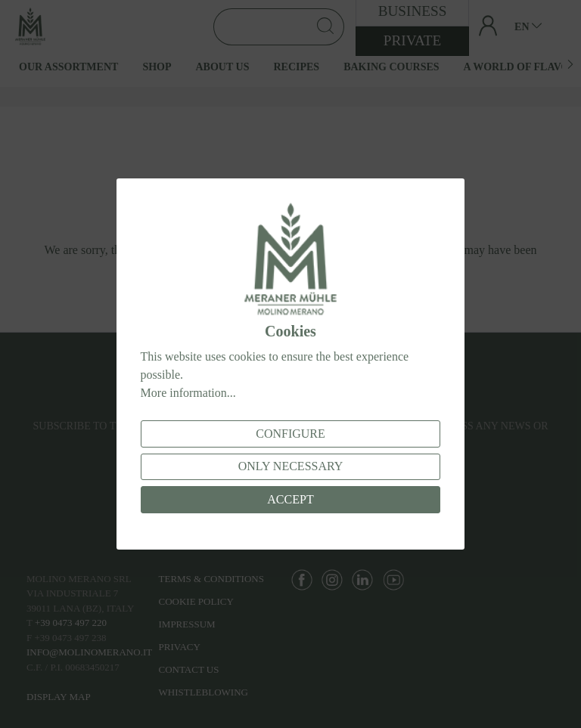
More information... (188, 393)
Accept (290, 499)
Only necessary (291, 466)
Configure (290, 434)
